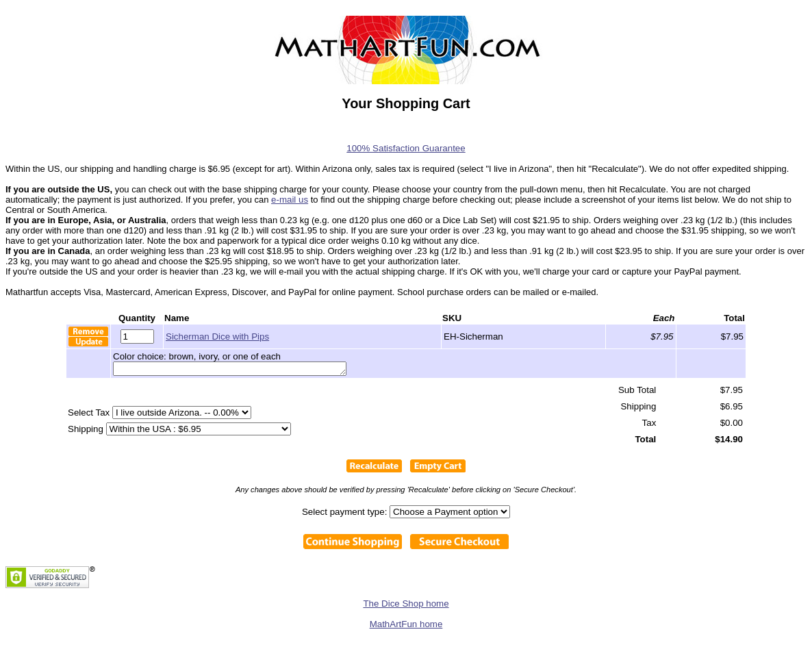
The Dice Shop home (406, 606)
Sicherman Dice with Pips (217, 337)
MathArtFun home (406, 626)
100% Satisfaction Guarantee (406, 148)
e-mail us (290, 200)
